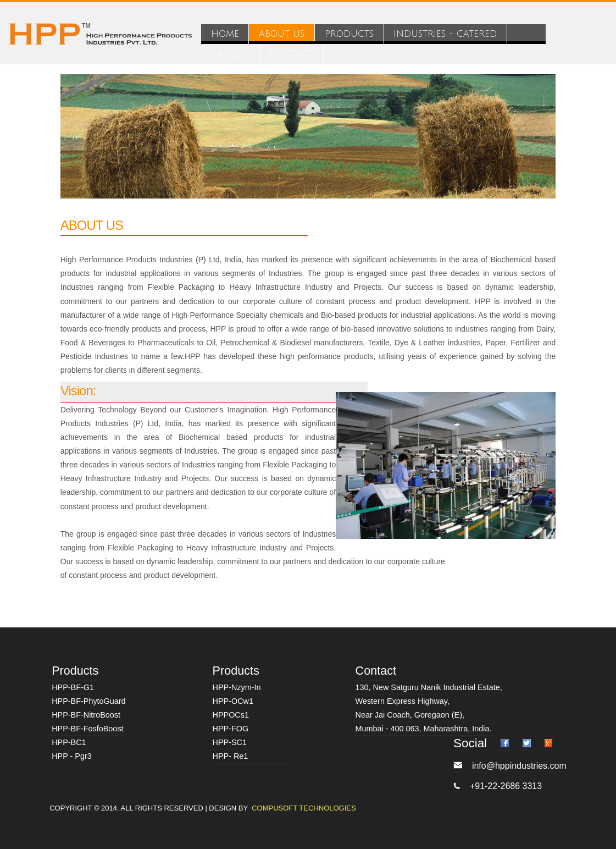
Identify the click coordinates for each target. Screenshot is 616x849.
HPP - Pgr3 (72, 756)
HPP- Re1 (231, 756)
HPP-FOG (231, 729)
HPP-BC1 (69, 742)
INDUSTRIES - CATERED (445, 34)
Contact (376, 671)
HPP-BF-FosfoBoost (87, 729)
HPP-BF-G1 (73, 687)
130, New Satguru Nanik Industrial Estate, (429, 687)
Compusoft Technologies (304, 808)
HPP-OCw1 (233, 701)
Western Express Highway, (403, 701)
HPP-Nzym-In (237, 687)
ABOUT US (282, 34)
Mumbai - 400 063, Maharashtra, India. (424, 729)
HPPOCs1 (231, 715)
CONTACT (292, 54)
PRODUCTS (349, 34)
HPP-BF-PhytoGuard (88, 701)
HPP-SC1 (230, 742)
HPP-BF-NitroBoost (86, 715)
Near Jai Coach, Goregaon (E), (410, 715)
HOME (225, 34)
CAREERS (231, 54)
